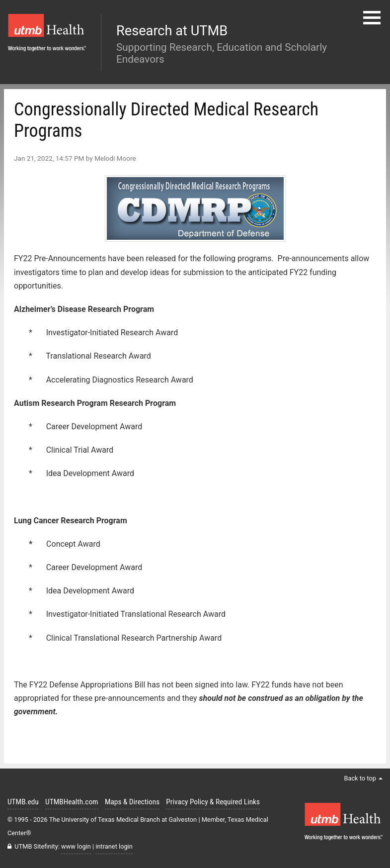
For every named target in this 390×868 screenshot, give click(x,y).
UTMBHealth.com (72, 802)
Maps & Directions (132, 802)
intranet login (114, 846)
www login (76, 846)
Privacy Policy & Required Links (213, 802)
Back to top (363, 778)
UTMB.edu (23, 802)
